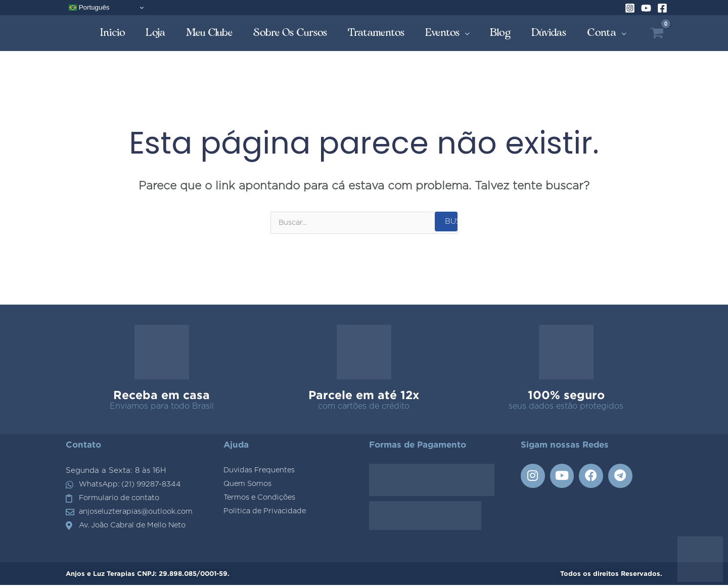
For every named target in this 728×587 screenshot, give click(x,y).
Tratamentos (376, 33)
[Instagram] (630, 8)
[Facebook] (662, 8)
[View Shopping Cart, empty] (657, 33)
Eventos (443, 33)
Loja (156, 33)
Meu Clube (210, 33)
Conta (602, 33)
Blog (500, 33)
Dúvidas (549, 33)
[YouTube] (646, 8)
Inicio (113, 33)
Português (89, 8)
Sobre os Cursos (290, 33)
